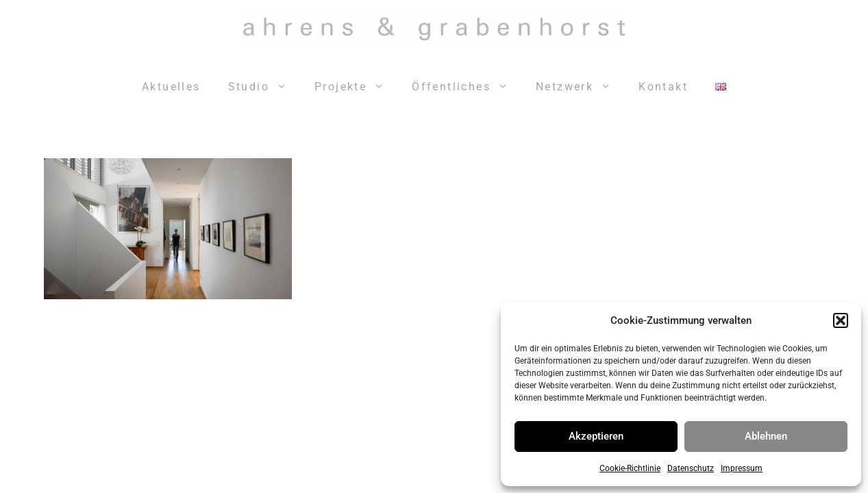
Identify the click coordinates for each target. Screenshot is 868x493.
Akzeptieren (596, 436)
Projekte (356, 87)
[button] (841, 320)
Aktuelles (171, 87)
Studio (264, 87)
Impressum (742, 468)
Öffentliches (467, 87)
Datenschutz (691, 468)
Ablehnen (766, 436)
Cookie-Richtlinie (630, 468)
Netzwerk (580, 87)
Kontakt (663, 87)
